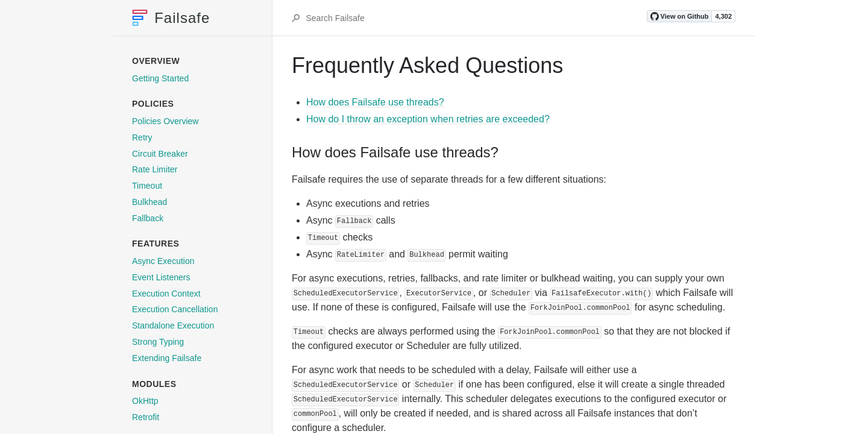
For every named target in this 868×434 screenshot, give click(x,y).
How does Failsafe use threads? (375, 102)
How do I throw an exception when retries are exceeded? (428, 119)
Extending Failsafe (167, 358)
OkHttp (145, 401)
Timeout (147, 186)
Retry (142, 137)
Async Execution (163, 261)
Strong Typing (158, 342)
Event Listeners (161, 277)
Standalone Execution (173, 325)
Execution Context (166, 294)
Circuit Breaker (160, 154)
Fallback (148, 218)
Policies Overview (165, 121)
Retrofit (146, 417)
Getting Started (160, 78)
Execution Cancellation (175, 309)
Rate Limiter (155, 169)
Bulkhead (149, 202)
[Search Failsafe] (475, 18)
